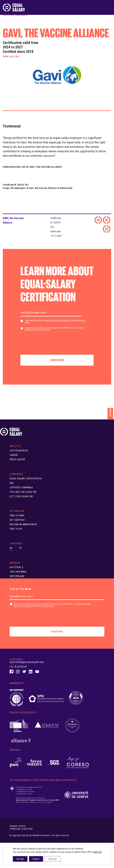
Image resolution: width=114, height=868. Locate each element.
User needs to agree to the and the (55, 322)
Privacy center (17, 826)
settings (97, 852)
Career (14, 455)
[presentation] (49, 342)
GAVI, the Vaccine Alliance (13, 220)
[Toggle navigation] (109, 7)
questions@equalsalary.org (27, 662)
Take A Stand (17, 515)
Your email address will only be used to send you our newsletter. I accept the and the (52, 605)
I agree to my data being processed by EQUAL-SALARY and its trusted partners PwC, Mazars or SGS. (54, 329)
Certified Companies (15, 15)
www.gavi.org (11, 56)
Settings (53, 859)
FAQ (12, 483)
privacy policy (48, 606)
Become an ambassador (23, 524)
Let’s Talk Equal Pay (21, 496)
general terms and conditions (59, 320)
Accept (20, 859)
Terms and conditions (21, 829)
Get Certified (17, 520)
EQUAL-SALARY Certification (26, 479)
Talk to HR (16, 529)
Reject (36, 859)
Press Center (17, 459)
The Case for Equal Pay (23, 492)
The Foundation (19, 451)
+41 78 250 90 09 (18, 667)
